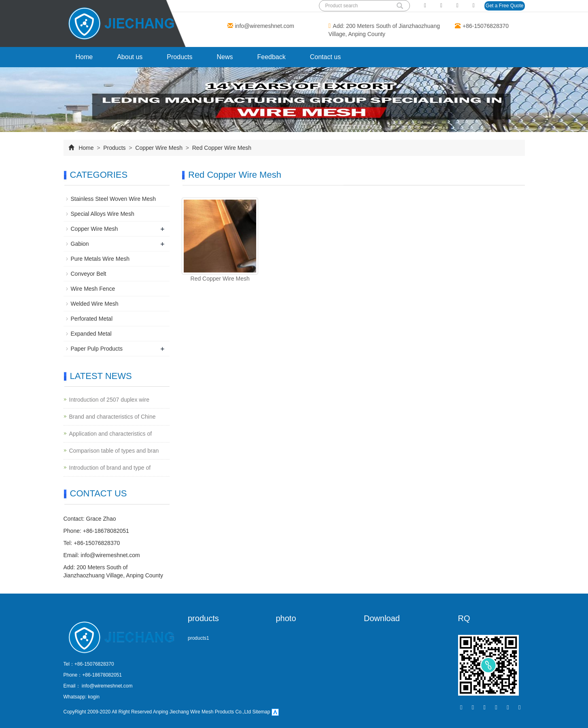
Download (382, 618)
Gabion (80, 244)
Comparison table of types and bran (114, 451)
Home (84, 57)
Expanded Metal (91, 334)
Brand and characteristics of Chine (113, 417)
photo (286, 618)
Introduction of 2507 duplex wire (109, 400)
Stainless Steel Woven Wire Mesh (114, 199)
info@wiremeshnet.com (265, 26)
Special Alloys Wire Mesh (103, 214)
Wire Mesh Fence (93, 289)
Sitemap (261, 712)
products (203, 618)
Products (179, 57)
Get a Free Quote (504, 6)
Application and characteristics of (111, 434)
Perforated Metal (92, 319)
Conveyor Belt (89, 274)
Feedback (272, 57)
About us (130, 57)
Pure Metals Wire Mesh (100, 259)
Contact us (325, 57)
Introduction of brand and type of (110, 468)
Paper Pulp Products (97, 349)
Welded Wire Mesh (95, 304)
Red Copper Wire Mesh (221, 148)
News (225, 57)
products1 (198, 638)
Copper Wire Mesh (159, 148)
